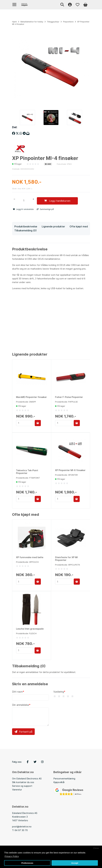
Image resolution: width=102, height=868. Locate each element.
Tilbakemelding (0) (25, 230)
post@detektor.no (22, 827)
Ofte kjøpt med (79, 226)
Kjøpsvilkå (59, 782)
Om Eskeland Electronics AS (27, 779)
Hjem (14, 22)
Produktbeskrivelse (26, 226)
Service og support (22, 786)
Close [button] (96, 848)
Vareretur (17, 790)
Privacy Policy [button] (12, 856)
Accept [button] (75, 863)
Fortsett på (23, 732)
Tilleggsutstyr (53, 22)
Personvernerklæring (64, 779)
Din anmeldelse (21, 705)
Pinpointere (68, 22)
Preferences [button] (27, 863)
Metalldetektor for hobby (32, 22)
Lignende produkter (53, 226)
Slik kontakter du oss (23, 782)
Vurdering (59, 692)
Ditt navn (17, 692)
